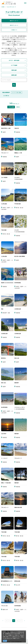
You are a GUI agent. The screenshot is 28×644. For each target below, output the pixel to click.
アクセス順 (11, 107)
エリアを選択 (14, 65)
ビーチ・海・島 (17, 92)
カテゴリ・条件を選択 (14, 60)
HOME (3, 7)
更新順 (18, 107)
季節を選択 (14, 70)
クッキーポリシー (7, 638)
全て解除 (6, 96)
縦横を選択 (14, 75)
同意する (5, 641)
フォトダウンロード (11, 7)
